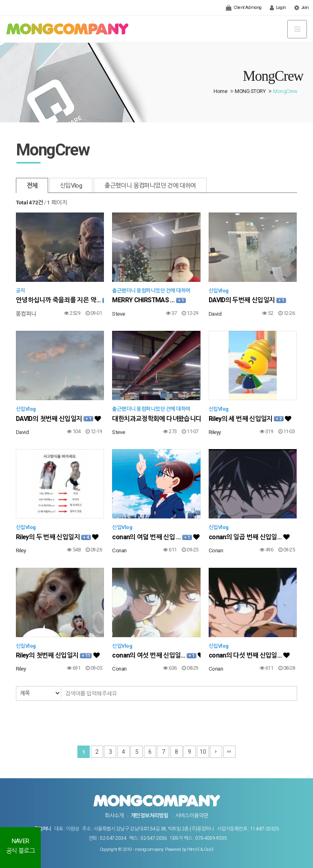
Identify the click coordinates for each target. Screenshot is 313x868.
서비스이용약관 (192, 816)
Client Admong (244, 8)
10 (203, 752)
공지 (21, 291)
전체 (32, 186)
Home (220, 91)
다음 (216, 752)
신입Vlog (71, 186)
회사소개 (114, 816)
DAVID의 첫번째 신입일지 (58, 419)
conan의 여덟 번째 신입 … (156, 537)
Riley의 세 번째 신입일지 (250, 419)
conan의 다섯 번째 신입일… (249, 655)
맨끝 (229, 752)
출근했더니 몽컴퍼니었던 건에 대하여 (150, 186)
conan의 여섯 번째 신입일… (156, 655)
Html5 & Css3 (200, 849)
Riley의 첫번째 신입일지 (58, 655)
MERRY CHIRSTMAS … (149, 300)
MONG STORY (250, 91)
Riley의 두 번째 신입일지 (57, 537)
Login (278, 8)
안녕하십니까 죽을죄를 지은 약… (60, 300)
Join (302, 8)
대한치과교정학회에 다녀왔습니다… (156, 419)
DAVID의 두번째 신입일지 (247, 300)
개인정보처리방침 (150, 816)
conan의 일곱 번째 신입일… (249, 537)
